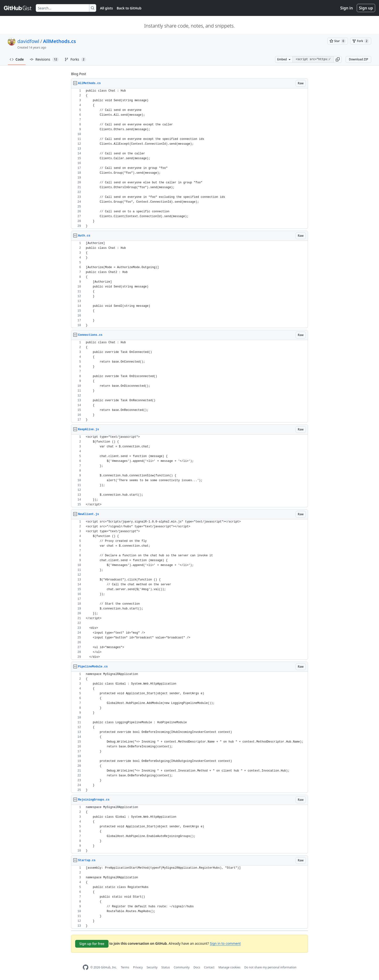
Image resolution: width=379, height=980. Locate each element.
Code (17, 59)
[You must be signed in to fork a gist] (361, 41)
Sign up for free (92, 944)
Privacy (138, 967)
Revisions (44, 59)
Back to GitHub (129, 8)
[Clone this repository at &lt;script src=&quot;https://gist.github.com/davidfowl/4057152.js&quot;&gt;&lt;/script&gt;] (313, 59)
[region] (189, 159)
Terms (125, 967)
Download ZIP (358, 59)
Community (182, 967)
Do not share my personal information (270, 967)
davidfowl (28, 41)
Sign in (347, 8)
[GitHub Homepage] (86, 967)
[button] (338, 59)
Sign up (366, 8)
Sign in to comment (225, 943)
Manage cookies (229, 967)
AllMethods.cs (59, 41)
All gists (106, 8)
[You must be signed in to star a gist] (338, 41)
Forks (75, 59)
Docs (197, 967)
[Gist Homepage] (18, 8)
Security (152, 967)
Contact (209, 967)
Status (166, 967)
